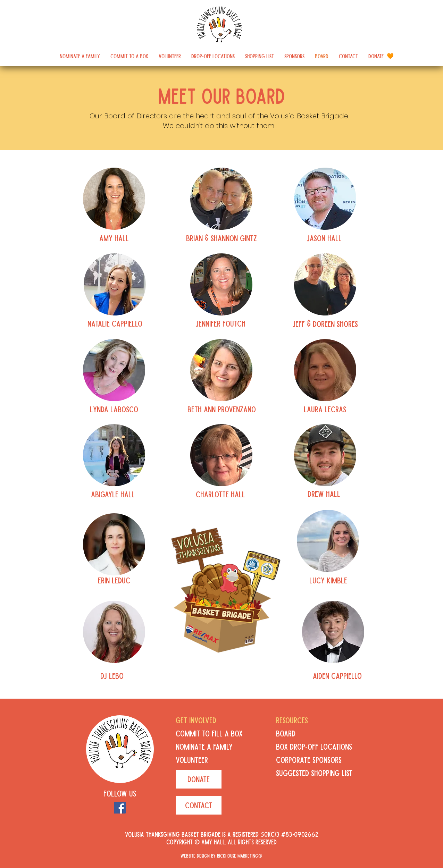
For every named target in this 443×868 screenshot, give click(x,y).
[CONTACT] (199, 805)
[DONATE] (199, 779)
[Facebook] (120, 808)
